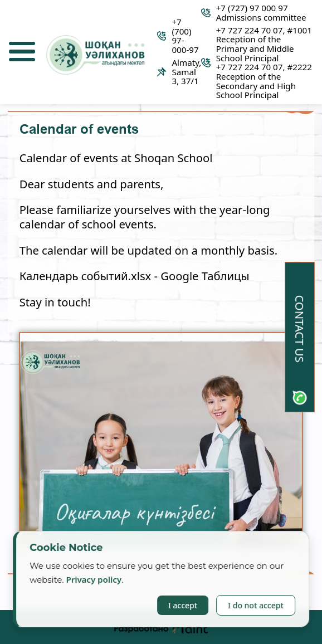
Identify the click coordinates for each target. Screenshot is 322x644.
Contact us (300, 329)
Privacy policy (94, 579)
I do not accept (256, 605)
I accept (183, 605)
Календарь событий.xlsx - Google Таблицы (135, 276)
